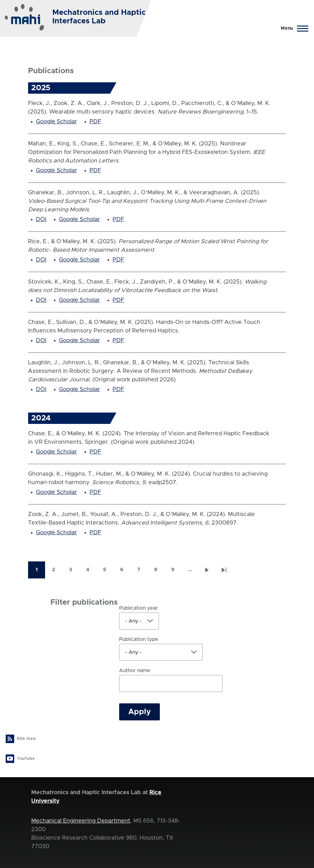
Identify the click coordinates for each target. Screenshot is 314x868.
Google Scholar (56, 122)
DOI (41, 220)
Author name (135, 671)
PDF (95, 122)
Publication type (139, 639)
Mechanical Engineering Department (81, 821)
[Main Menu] (293, 28)
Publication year (139, 608)
